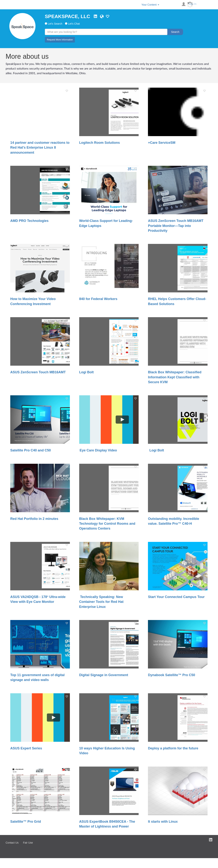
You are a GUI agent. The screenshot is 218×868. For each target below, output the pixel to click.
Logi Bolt (86, 372)
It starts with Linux (163, 822)
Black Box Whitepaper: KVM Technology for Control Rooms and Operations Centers (107, 524)
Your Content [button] (150, 5)
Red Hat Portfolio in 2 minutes (34, 519)
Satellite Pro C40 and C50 (31, 450)
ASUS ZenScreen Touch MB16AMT (38, 372)
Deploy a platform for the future (173, 748)
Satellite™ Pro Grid (26, 822)
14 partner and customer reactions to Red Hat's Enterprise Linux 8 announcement (40, 148)
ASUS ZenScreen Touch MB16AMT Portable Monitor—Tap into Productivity (176, 226)
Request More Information (60, 40)
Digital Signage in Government (104, 675)
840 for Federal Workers (98, 299)
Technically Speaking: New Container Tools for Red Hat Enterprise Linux (101, 602)
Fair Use (28, 843)
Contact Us (12, 843)
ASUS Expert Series (26, 748)
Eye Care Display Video (98, 450)
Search (175, 32)
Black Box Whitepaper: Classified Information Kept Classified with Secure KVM (175, 377)
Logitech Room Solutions (100, 143)
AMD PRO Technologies (29, 221)
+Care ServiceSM (162, 143)
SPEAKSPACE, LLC (67, 16)
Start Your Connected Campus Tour (176, 597)
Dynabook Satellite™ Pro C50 (171, 675)
